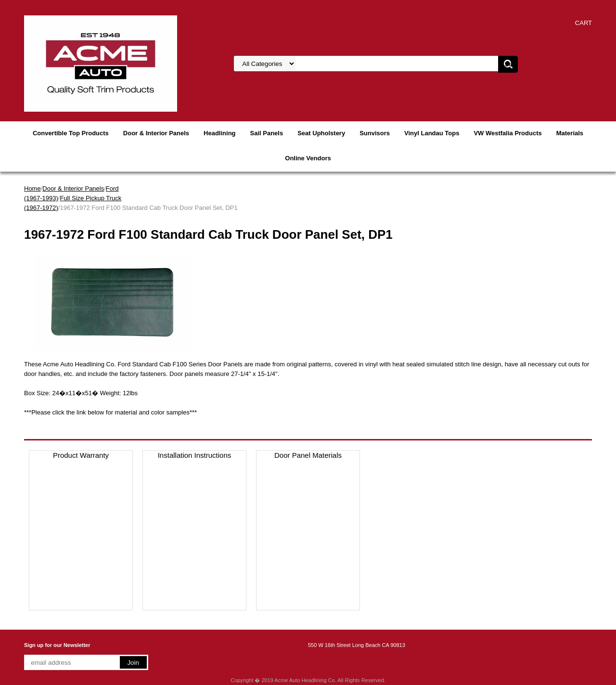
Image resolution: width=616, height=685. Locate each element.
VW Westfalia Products (507, 133)
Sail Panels (267, 133)
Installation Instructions (195, 455)
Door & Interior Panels (156, 133)
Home (32, 188)
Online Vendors (308, 158)
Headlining (219, 133)
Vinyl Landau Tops (432, 133)
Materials (570, 133)
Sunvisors (375, 133)
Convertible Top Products (71, 133)
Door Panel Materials (308, 455)
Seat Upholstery (321, 133)
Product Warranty (81, 455)
